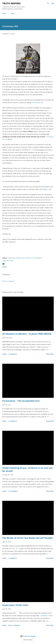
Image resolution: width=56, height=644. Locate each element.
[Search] (48, 3)
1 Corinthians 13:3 (37, 103)
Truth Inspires (11, 3)
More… (13, 14)
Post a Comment (8, 281)
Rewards (39, 258)
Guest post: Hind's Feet (15, 605)
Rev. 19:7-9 (16, 549)
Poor (33, 258)
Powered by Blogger (28, 636)
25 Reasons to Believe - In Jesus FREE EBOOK (27, 334)
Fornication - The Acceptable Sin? (21, 401)
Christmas (11, 258)
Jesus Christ (26, 258)
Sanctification (8, 261)
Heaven (18, 258)
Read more (50, 354)
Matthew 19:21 (47, 189)
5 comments (13, 421)
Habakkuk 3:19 (46, 616)
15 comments (13, 491)
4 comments (13, 354)
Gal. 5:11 (31, 150)
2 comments (13, 558)
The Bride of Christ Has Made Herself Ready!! (27, 538)
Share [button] (4, 267)
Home (4, 14)
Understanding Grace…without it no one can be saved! (27, 469)
